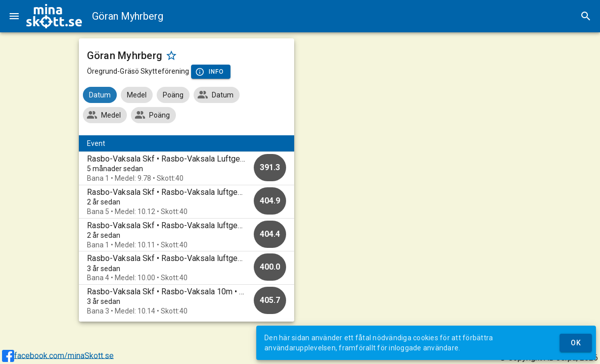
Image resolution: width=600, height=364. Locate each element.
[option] (187, 168)
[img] (54, 16)
